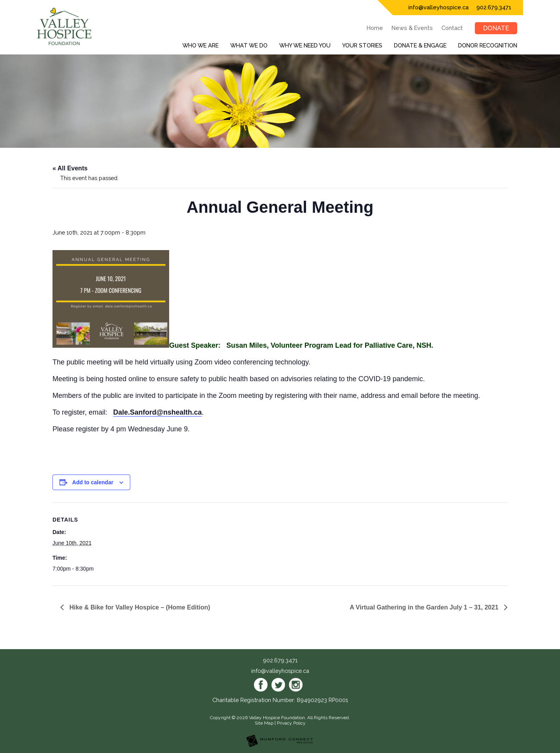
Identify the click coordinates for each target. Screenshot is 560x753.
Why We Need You (305, 45)
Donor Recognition (488, 45)
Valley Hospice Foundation (277, 718)
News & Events (412, 28)
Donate (496, 28)
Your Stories (362, 45)
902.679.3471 (494, 7)
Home (375, 28)
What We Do (249, 45)
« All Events (70, 168)
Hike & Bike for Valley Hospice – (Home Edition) (139, 607)
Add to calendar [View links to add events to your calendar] (93, 482)
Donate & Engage (420, 45)
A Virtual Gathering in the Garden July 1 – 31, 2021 (425, 607)
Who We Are (200, 45)
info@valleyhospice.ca (438, 7)
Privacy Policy (291, 723)
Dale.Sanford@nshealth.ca (157, 412)
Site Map (264, 723)
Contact (452, 28)
